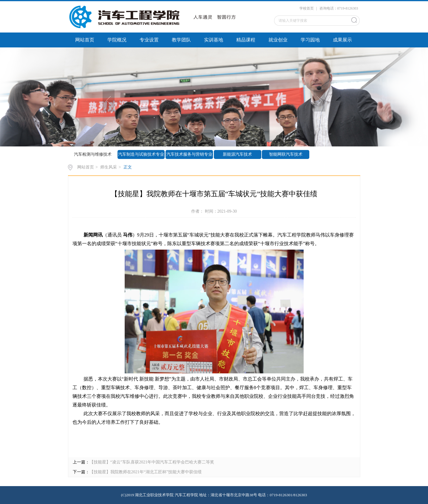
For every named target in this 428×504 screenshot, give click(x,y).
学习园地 (310, 40)
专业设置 (149, 40)
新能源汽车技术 (237, 154)
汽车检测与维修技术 (93, 154)
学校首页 (307, 8)
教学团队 (181, 40)
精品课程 (246, 40)
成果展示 (342, 40)
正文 (128, 167)
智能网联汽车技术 (286, 154)
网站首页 (85, 40)
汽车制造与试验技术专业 (141, 154)
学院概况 (117, 40)
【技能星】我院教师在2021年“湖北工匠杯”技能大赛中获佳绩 (146, 472)
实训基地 (214, 40)
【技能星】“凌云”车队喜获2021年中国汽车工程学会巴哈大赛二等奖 (152, 462)
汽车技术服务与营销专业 (189, 154)
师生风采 (109, 167)
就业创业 (278, 40)
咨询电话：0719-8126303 (339, 8)
